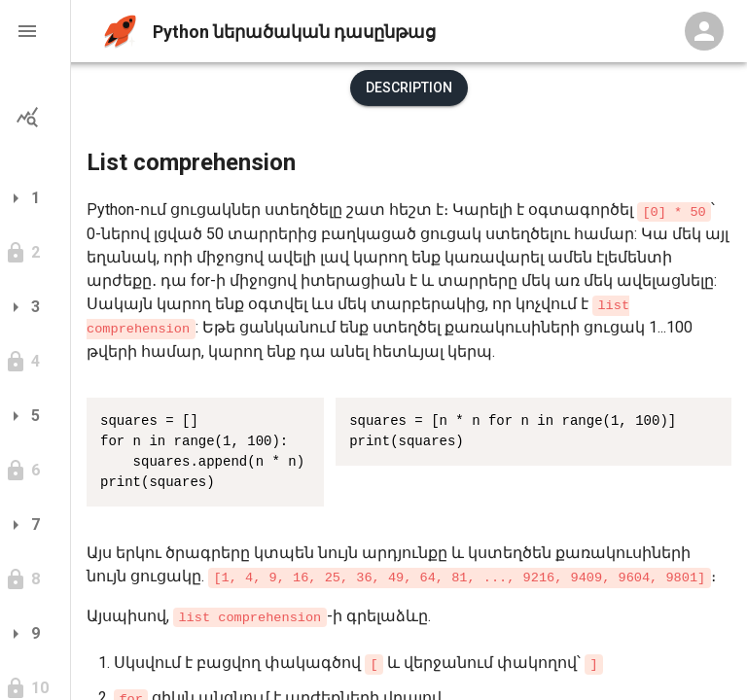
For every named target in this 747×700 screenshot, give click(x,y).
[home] (120, 32)
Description (409, 87)
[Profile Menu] (704, 31)
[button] (35, 31)
